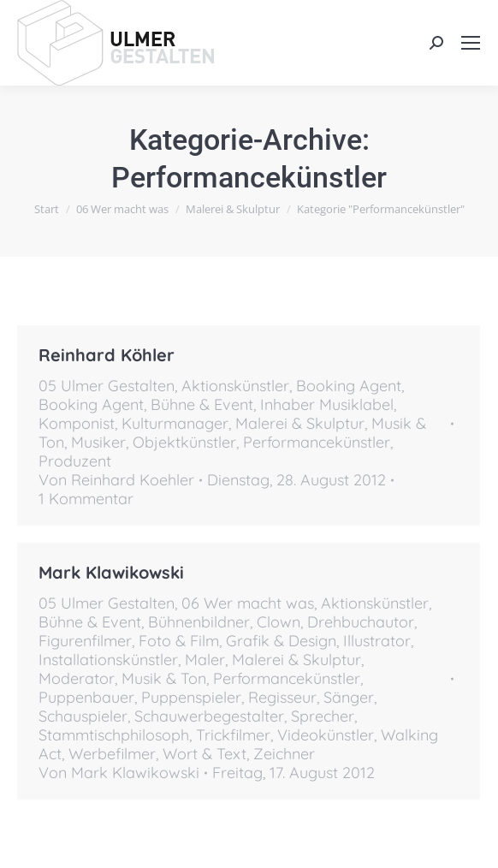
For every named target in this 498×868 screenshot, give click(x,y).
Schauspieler (83, 716)
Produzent (75, 461)
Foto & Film (179, 641)
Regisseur (282, 697)
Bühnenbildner (199, 622)
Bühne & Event (202, 404)
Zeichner (284, 754)
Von (116, 480)
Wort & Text (205, 754)
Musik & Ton (164, 678)
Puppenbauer (86, 697)
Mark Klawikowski (111, 572)
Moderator (77, 678)
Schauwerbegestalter (209, 716)
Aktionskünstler (235, 386)
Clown (279, 622)
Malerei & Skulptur (300, 423)
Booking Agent (349, 386)
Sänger (349, 697)
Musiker (98, 442)
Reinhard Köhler (107, 355)
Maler (205, 660)
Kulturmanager (175, 423)
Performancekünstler (317, 442)
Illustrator (377, 641)
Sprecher (323, 716)
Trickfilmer (233, 735)
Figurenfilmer (85, 641)
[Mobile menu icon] (471, 43)
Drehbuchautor (361, 622)
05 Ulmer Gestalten (107, 386)
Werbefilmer (112, 754)
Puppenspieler (191, 697)
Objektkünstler (184, 442)
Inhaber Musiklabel (327, 404)
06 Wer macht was (248, 603)
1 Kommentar (86, 499)
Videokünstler (326, 735)
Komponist (77, 423)
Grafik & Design (281, 641)
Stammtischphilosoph (114, 735)
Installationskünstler (108, 660)
